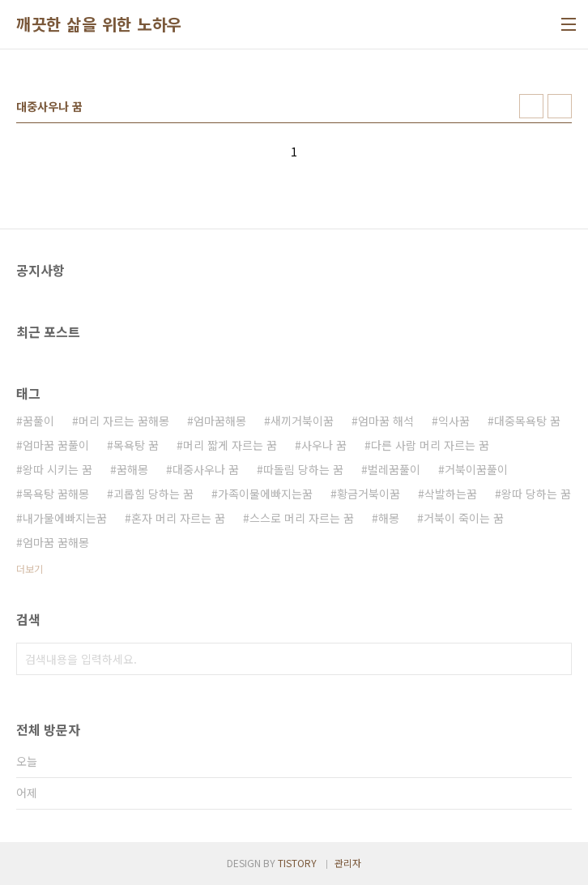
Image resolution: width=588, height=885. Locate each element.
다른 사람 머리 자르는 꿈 (430, 445)
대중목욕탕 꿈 (527, 421)
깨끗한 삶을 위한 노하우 (99, 24)
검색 (556, 659)
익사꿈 (454, 421)
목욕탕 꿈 (136, 445)
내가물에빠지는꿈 (65, 518)
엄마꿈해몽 (220, 421)
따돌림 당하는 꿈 (303, 469)
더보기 (30, 569)
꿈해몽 (132, 469)
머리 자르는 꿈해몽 (124, 421)
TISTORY (297, 863)
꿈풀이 (38, 421)
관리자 (348, 863)
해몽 (389, 518)
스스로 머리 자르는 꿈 (302, 518)
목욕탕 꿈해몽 (56, 494)
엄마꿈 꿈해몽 (56, 542)
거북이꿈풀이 (476, 469)
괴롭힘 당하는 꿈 (153, 494)
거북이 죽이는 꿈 (464, 518)
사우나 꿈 (324, 445)
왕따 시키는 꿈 (58, 469)
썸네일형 (531, 106)
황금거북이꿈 (369, 494)
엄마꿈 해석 (386, 421)
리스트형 (560, 106)
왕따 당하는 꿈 (536, 494)
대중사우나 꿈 (206, 469)
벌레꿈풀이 (394, 469)
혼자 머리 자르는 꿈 (178, 518)
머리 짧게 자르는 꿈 (230, 445)
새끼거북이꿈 (302, 421)
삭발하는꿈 (451, 494)
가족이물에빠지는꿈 (265, 494)
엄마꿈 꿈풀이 (56, 445)
